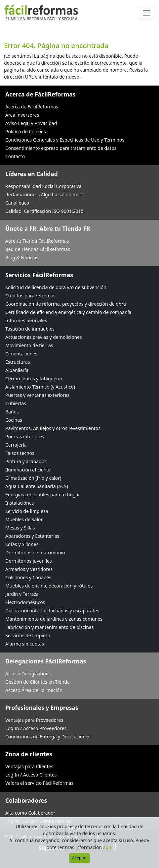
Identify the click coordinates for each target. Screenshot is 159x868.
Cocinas (14, 420)
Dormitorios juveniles (29, 561)
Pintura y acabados (26, 461)
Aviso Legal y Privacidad (31, 123)
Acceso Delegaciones (28, 674)
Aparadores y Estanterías (32, 536)
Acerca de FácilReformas (32, 107)
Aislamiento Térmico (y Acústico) (40, 387)
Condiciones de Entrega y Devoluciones (48, 737)
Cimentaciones (21, 354)
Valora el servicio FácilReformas (39, 783)
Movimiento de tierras (29, 345)
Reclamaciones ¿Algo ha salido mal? (44, 194)
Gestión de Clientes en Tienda (38, 682)
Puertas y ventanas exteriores (37, 395)
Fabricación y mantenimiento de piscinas (49, 627)
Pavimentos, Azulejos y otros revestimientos (53, 428)
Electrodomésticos (25, 602)
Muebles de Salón (24, 519)
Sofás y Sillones (22, 544)
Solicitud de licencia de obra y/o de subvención (56, 287)
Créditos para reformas (30, 296)
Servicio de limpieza (27, 511)
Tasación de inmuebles (30, 329)
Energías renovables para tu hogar (43, 495)
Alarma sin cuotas (25, 644)
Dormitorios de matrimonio (35, 553)
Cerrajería (16, 445)
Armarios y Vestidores (29, 569)
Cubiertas (16, 403)
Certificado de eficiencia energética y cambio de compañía (68, 312)
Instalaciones (20, 503)
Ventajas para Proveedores (34, 720)
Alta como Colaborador (30, 813)
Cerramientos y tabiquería (34, 378)
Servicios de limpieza (28, 635)
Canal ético (17, 203)
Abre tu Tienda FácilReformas (37, 241)
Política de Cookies (26, 131)
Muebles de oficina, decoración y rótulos (49, 586)
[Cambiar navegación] (146, 13)
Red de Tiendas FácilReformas (38, 249)
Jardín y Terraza (22, 594)
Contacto (15, 156)
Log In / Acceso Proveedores (36, 728)
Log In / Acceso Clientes (31, 775)
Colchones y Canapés (28, 577)
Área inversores (22, 115)
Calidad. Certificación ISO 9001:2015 (44, 211)
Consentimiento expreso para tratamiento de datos (61, 148)
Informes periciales (26, 320)
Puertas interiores (25, 436)
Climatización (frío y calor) (33, 478)
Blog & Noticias (22, 257)
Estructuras (18, 362)
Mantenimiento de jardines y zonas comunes (54, 619)
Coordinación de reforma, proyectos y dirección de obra (66, 304)
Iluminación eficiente (28, 470)
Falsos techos (20, 453)
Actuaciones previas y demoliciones (44, 337)
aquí (108, 847)
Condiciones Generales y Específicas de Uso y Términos (65, 140)
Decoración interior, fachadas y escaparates (52, 611)
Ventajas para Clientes (29, 766)
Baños (12, 412)
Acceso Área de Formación (34, 690)
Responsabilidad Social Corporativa (43, 186)
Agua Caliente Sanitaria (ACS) (37, 486)
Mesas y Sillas (20, 528)
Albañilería (17, 370)
